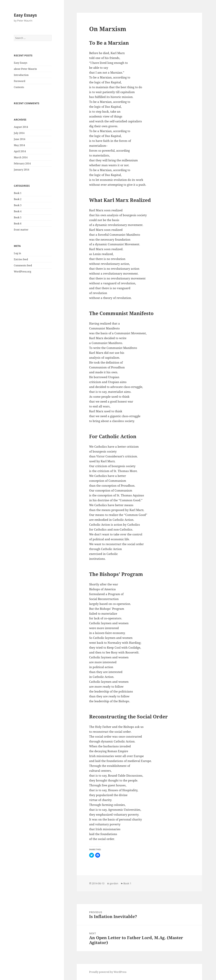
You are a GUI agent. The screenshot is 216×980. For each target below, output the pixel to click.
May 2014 (19, 145)
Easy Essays (25, 15)
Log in (17, 253)
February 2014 (22, 163)
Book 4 (18, 211)
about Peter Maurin (25, 69)
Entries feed (21, 259)
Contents (19, 87)
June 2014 (20, 139)
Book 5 (18, 217)
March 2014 (21, 157)
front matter (21, 230)
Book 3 (18, 205)
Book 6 (18, 224)
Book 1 (18, 193)
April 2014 (20, 151)
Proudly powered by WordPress (108, 972)
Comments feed (23, 265)
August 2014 (21, 127)
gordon (114, 883)
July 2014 (19, 133)
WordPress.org (23, 272)
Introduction (21, 75)
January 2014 (22, 170)
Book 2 (18, 199)
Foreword (20, 81)
